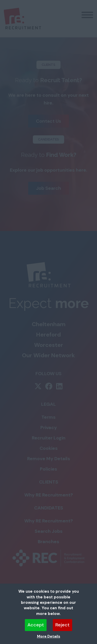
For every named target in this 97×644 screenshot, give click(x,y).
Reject (62, 625)
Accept (36, 625)
